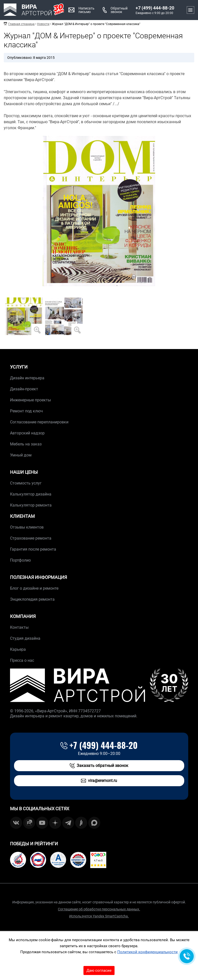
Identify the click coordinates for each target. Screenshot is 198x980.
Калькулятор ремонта (31, 505)
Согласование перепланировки (39, 422)
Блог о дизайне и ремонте (34, 588)
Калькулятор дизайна (31, 494)
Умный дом (21, 455)
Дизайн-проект (24, 389)
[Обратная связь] (187, 956)
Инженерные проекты (30, 400)
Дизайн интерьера (27, 378)
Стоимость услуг (26, 483)
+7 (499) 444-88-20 (155, 8)
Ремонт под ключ (26, 411)
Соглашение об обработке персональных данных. (99, 909)
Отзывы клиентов (27, 527)
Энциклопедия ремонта (32, 599)
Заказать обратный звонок (99, 766)
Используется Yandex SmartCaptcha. (99, 916)
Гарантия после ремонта (33, 549)
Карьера (18, 649)
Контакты (19, 627)
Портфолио (20, 560)
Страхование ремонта (31, 538)
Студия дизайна (25, 638)
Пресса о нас (22, 660)
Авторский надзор (27, 433)
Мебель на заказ (26, 444)
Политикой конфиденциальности (147, 952)
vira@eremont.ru (99, 781)
